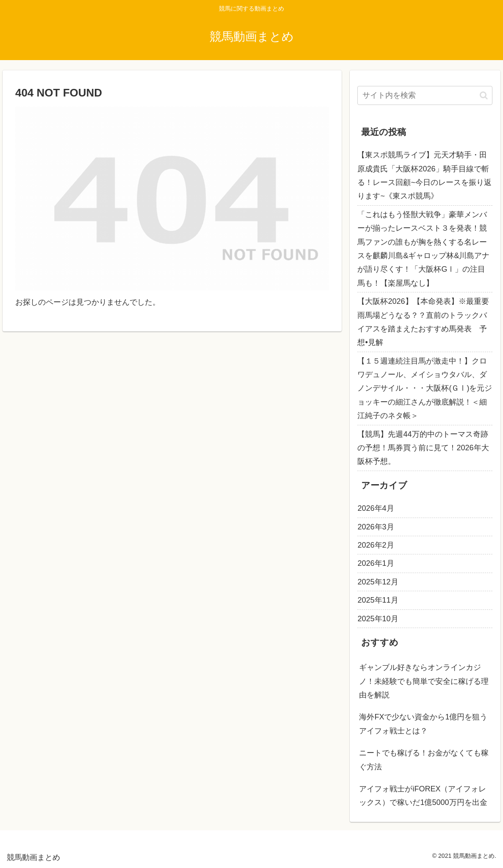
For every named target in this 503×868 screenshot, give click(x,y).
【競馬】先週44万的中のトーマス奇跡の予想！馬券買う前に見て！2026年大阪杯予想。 (423, 448)
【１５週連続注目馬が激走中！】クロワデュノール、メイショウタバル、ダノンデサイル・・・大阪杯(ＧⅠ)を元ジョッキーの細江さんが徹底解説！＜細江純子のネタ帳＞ (425, 389)
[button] (484, 95)
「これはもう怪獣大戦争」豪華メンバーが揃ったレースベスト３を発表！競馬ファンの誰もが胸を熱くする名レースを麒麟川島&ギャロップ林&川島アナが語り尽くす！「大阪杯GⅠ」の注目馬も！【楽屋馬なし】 (423, 249)
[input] (425, 95)
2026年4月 (376, 508)
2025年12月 (378, 582)
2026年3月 (376, 527)
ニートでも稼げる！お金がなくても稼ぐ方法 (424, 760)
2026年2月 (376, 545)
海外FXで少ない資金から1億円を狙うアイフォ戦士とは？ (423, 724)
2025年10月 (378, 619)
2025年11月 (378, 600)
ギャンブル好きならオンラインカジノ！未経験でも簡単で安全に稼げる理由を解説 (424, 681)
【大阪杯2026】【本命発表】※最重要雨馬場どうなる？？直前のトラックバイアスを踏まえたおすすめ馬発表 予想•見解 (423, 322)
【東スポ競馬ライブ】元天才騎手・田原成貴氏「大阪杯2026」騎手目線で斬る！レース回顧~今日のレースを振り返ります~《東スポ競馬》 (424, 175)
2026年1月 (376, 563)
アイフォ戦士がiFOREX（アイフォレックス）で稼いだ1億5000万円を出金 (423, 796)
